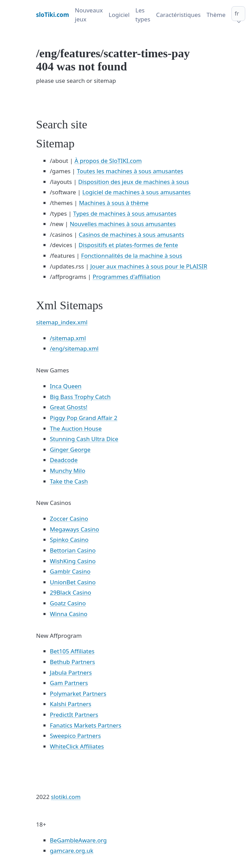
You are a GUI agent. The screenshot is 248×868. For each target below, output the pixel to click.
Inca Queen (66, 386)
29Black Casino (71, 592)
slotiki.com (66, 797)
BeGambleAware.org (78, 840)
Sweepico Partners (76, 736)
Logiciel (119, 15)
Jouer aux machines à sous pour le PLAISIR (149, 266)
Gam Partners (69, 683)
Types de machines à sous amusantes (125, 213)
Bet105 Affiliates (72, 651)
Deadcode (64, 460)
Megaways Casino (75, 529)
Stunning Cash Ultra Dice (84, 439)
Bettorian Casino (73, 550)
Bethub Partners (73, 662)
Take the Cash (69, 481)
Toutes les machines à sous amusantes (130, 171)
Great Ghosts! (69, 407)
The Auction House (76, 428)
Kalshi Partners (71, 704)
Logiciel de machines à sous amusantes (137, 192)
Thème (216, 15)
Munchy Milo (68, 471)
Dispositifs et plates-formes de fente (128, 245)
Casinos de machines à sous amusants (131, 235)
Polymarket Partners (78, 694)
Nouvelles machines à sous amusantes (123, 224)
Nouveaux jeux (89, 15)
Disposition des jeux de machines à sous (134, 182)
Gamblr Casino (70, 571)
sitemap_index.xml (62, 322)
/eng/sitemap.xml (74, 348)
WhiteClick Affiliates (77, 746)
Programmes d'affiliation (126, 277)
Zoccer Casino (69, 519)
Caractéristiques (178, 15)
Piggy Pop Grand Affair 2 (84, 418)
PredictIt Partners (74, 715)
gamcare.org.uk (72, 851)
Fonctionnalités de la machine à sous (132, 256)
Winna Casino (69, 614)
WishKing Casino (73, 561)
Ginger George (70, 450)
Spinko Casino (69, 540)
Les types (143, 15)
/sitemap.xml (68, 338)
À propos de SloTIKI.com (108, 161)
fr (237, 13)
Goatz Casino (68, 603)
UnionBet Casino (73, 582)
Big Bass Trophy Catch (80, 397)
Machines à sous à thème (114, 203)
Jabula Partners (71, 672)
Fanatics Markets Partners (86, 725)
